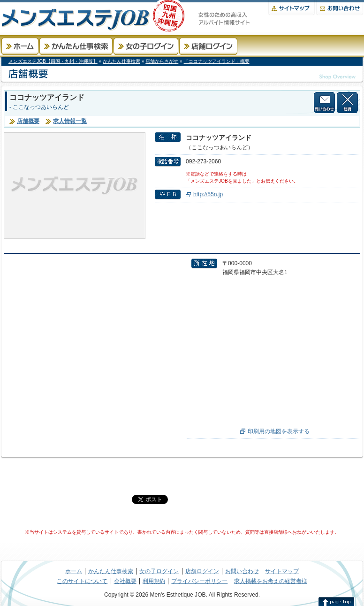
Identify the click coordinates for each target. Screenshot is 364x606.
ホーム (20, 46)
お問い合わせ (340, 8)
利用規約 (154, 581)
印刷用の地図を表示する (279, 431)
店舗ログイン (208, 46)
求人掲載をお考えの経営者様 (271, 581)
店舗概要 (28, 121)
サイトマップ (292, 8)
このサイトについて (82, 581)
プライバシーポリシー (199, 581)
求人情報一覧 (70, 121)
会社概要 (125, 581)
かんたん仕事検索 (76, 46)
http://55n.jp (208, 194)
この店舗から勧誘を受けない (347, 103)
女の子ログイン (146, 46)
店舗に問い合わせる (324, 103)
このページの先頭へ (336, 601)
